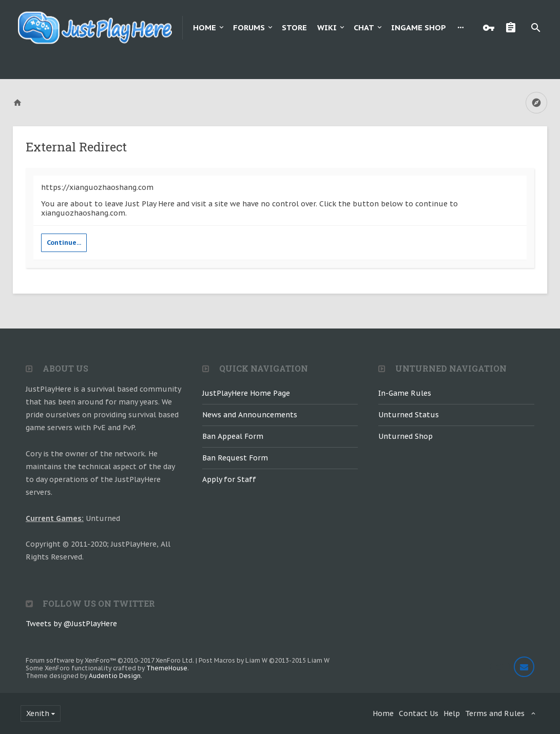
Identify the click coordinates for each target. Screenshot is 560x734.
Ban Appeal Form (233, 436)
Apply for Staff (229, 479)
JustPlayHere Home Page (246, 393)
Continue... (64, 243)
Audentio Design (115, 676)
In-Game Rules (405, 393)
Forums (249, 27)
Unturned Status (409, 415)
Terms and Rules (495, 713)
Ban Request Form (235, 458)
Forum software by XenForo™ (110, 660)
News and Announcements (250, 415)
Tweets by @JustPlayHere (71, 624)
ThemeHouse (167, 668)
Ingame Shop (419, 27)
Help (452, 713)
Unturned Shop (405, 436)
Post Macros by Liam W (264, 660)
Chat (364, 27)
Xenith (38, 713)
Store (294, 27)
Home (205, 27)
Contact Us (419, 713)
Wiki (327, 27)
